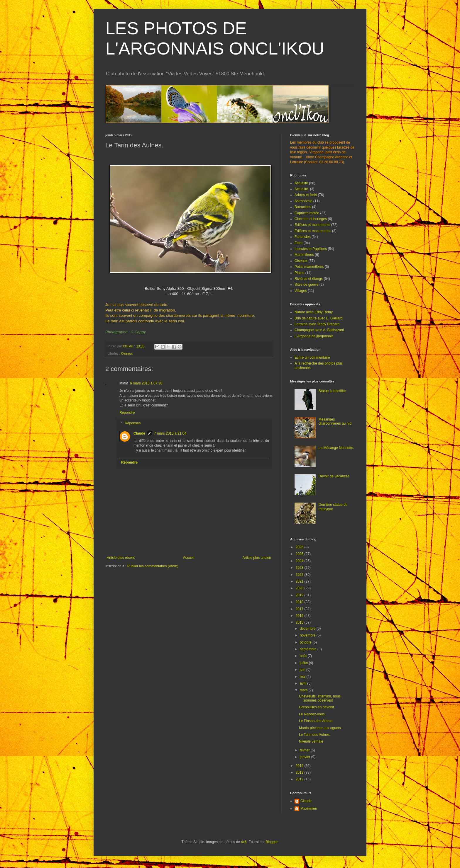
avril (303, 683)
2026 (300, 547)
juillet (304, 663)
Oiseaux (127, 353)
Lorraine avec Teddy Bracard (317, 324)
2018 (300, 602)
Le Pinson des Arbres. (316, 721)
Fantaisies (303, 237)
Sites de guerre (306, 285)
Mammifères (304, 255)
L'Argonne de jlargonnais (314, 336)
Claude (139, 433)
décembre (308, 629)
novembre (308, 635)
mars (304, 690)
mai (303, 677)
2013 (300, 772)
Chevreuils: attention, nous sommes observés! (320, 698)
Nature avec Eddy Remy (314, 312)
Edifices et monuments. (313, 231)
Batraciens (303, 207)
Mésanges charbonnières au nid (335, 421)
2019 (300, 595)
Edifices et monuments (312, 225)
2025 (300, 554)
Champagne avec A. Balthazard (319, 330)
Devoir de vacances (334, 476)
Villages (301, 291)
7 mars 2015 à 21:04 (170, 433)
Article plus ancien (257, 558)
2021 (300, 581)
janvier (306, 757)
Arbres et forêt (306, 195)
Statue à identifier (332, 391)
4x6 (244, 842)
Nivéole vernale (311, 741)
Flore (299, 243)
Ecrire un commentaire (312, 358)
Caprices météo (307, 213)
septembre (309, 649)
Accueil (189, 558)
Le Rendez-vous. (312, 714)
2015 (300, 622)
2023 (300, 568)
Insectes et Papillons (311, 249)
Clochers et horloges (311, 219)
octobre (306, 642)
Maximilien (309, 809)
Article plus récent (121, 558)
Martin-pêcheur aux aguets (320, 728)
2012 (300, 779)
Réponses (133, 423)
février (305, 750)
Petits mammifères (309, 267)
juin (303, 670)
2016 (300, 616)
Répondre (127, 413)
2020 (300, 588)
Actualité (301, 183)
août (304, 656)
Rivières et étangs (309, 279)
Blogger (272, 842)
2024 (300, 561)
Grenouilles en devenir (317, 707)
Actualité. (302, 189)
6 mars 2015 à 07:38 (146, 383)
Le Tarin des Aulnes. (315, 735)
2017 (300, 609)
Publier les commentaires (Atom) (153, 566)
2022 (300, 575)
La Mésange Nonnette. (336, 448)
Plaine (299, 273)
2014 (300, 766)
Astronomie (303, 201)
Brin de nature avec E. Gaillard (318, 318)
